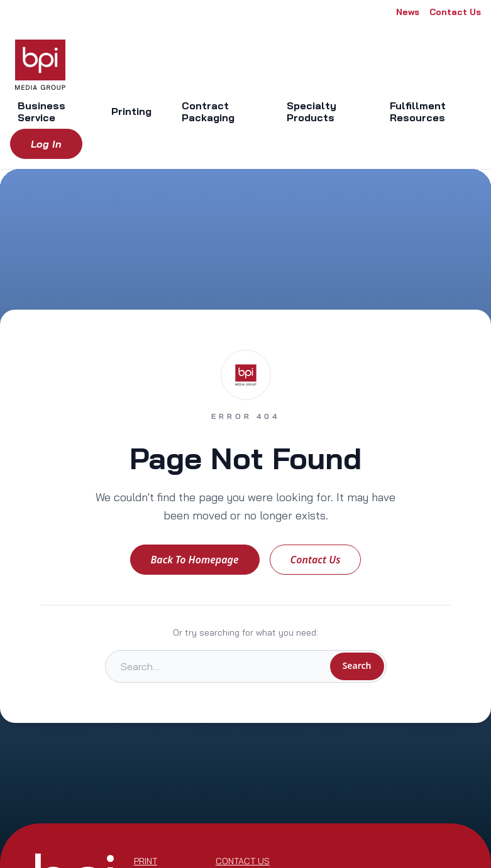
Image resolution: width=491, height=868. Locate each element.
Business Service (41, 111)
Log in (46, 144)
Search (357, 665)
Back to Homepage (195, 560)
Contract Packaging (208, 111)
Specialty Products (312, 111)
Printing (131, 111)
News (408, 12)
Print (146, 861)
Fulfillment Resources (418, 111)
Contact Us (455, 12)
